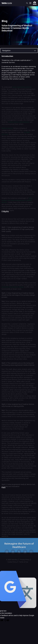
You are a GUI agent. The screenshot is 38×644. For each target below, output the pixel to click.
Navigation (6, 50)
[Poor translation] (7, 621)
